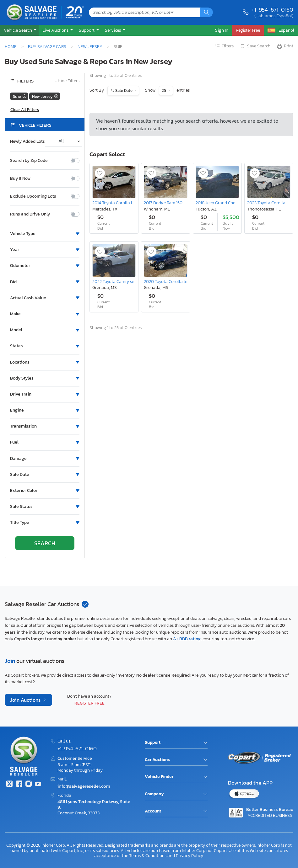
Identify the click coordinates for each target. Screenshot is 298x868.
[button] (19, 30)
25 (164, 91)
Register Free (89, 703)
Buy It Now (20, 178)
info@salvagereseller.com (84, 786)
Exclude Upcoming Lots (33, 196)
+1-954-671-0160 (272, 10)
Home (11, 46)
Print (285, 46)
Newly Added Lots (27, 141)
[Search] (207, 12)
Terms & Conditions (148, 855)
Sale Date (124, 91)
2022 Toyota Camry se (113, 281)
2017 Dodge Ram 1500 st (167, 203)
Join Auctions (26, 700)
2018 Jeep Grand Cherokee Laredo (228, 203)
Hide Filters (67, 81)
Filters (224, 46)
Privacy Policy (190, 855)
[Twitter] (9, 784)
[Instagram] (29, 784)
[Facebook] (19, 784)
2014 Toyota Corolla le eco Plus (122, 203)
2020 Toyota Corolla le (165, 281)
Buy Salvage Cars (47, 46)
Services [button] (113, 30)
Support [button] (87, 30)
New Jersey (90, 46)
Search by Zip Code (29, 161)
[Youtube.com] (38, 784)
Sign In (222, 30)
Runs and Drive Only (30, 214)
